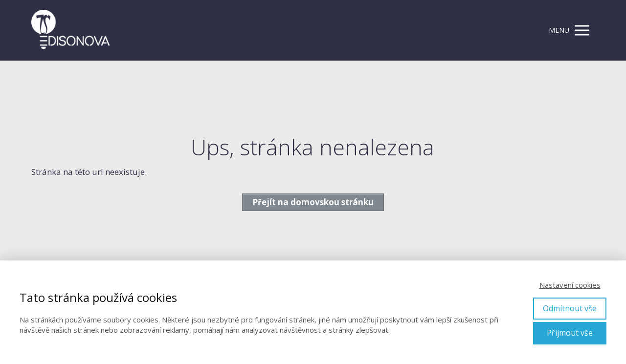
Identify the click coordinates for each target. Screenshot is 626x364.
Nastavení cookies (570, 285)
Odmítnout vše (570, 308)
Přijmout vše (570, 333)
